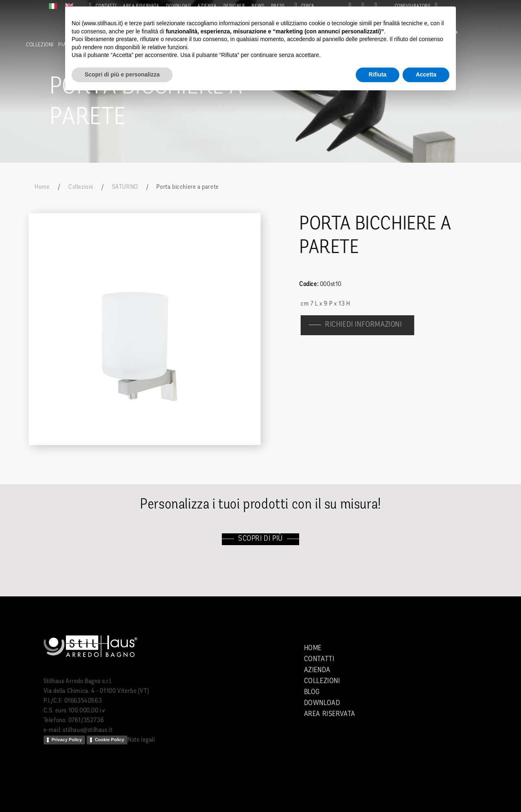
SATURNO (125, 187)
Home (42, 187)
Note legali (141, 740)
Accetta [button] (426, 74)
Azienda (317, 670)
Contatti (319, 659)
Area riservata (330, 714)
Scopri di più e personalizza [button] (122, 74)
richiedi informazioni (368, 325)
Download (322, 703)
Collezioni (40, 45)
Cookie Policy (109, 740)
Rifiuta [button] (378, 74)
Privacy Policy (67, 740)
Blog (312, 692)
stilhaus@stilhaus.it (88, 730)
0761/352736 (86, 720)
